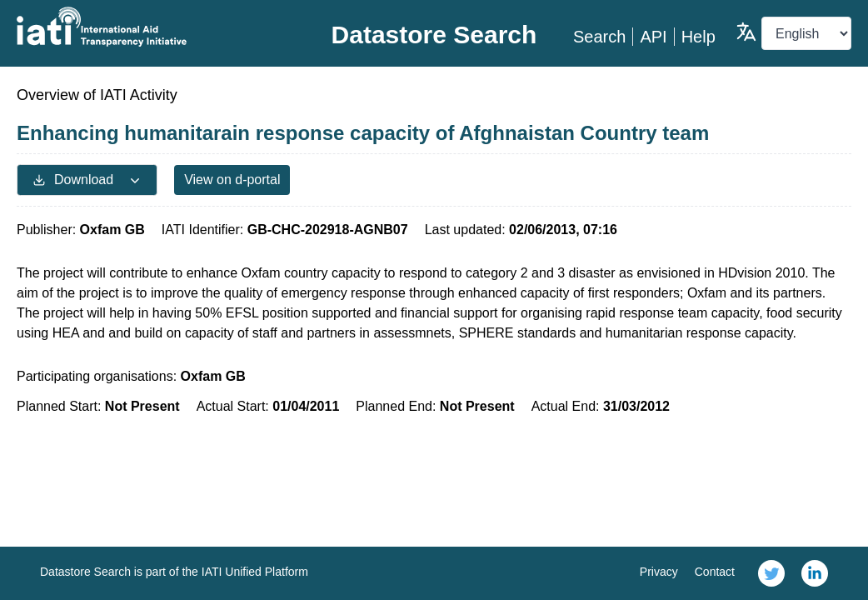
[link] (771, 573)
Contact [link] (715, 572)
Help (698, 37)
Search (599, 37)
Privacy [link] (659, 572)
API (653, 37)
